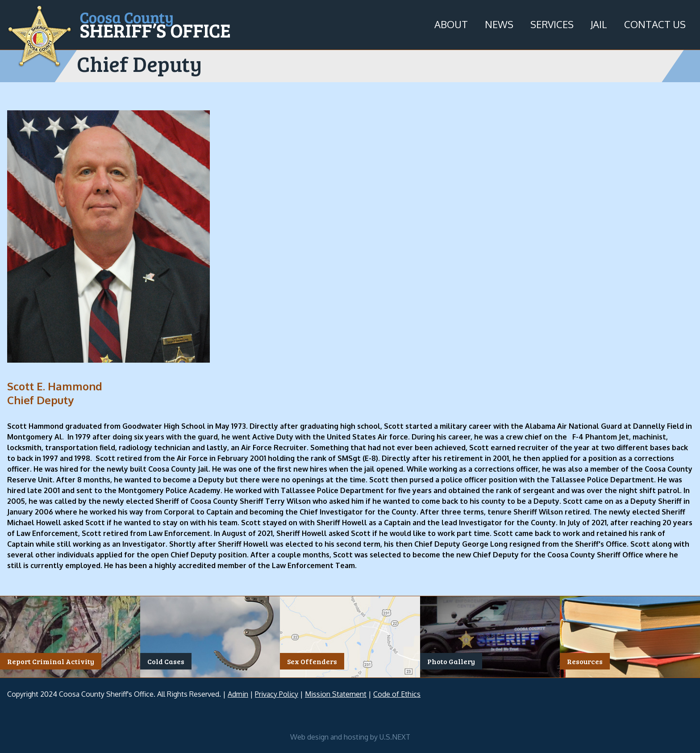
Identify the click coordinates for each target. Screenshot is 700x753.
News (499, 24)
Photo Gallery (451, 661)
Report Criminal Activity (51, 661)
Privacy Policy (277, 694)
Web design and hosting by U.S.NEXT (350, 737)
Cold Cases (166, 661)
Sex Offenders (312, 661)
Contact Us (655, 24)
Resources (585, 661)
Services (552, 24)
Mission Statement (336, 694)
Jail (599, 24)
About (451, 24)
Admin (238, 694)
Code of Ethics (397, 694)
